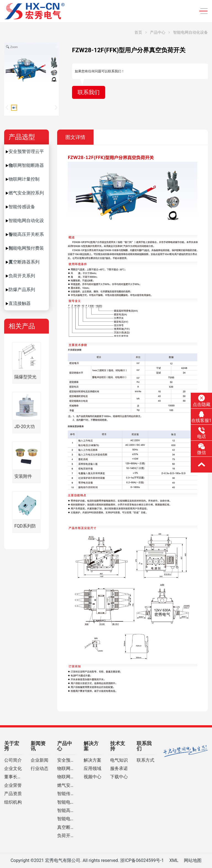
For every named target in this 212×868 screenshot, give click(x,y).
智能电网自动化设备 (190, 32)
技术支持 (118, 746)
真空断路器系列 (24, 262)
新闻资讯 (38, 746)
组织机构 (13, 802)
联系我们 (89, 93)
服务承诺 (119, 769)
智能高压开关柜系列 (26, 237)
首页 (138, 32)
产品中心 (158, 32)
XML (174, 860)
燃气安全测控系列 (26, 193)
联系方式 (145, 760)
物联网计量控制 (24, 179)
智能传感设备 (22, 207)
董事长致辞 (13, 777)
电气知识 (119, 760)
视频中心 (92, 777)
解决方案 (91, 746)
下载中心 (119, 777)
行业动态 (39, 769)
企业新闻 (39, 760)
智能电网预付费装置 (26, 250)
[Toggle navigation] (202, 11)
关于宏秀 (12, 746)
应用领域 (92, 769)
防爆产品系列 (22, 290)
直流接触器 (20, 303)
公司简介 (13, 760)
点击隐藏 (202, 401)
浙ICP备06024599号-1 (142, 860)
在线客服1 (201, 417)
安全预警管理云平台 (26, 154)
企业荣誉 (13, 785)
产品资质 (13, 794)
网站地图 (193, 860)
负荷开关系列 (22, 276)
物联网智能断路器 (26, 165)
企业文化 (13, 769)
